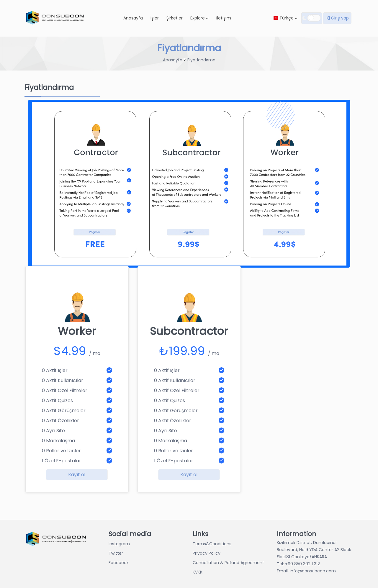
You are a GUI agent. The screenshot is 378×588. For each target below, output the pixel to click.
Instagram (119, 544)
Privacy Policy (207, 553)
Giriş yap (337, 18)
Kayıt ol (77, 475)
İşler (155, 18)
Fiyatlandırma (201, 60)
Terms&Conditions (212, 544)
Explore (199, 18)
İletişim (224, 18)
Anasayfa (133, 18)
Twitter (116, 553)
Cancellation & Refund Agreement (228, 563)
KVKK (198, 572)
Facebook (119, 563)
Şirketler (175, 18)
